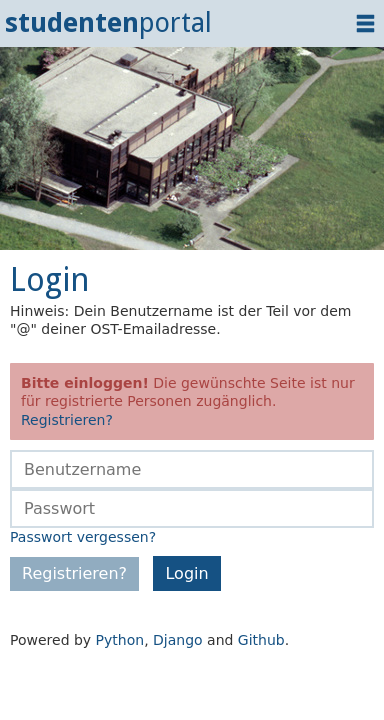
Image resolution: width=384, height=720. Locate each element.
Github (261, 640)
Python (120, 640)
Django (178, 640)
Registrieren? (67, 420)
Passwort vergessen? (83, 537)
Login (186, 573)
